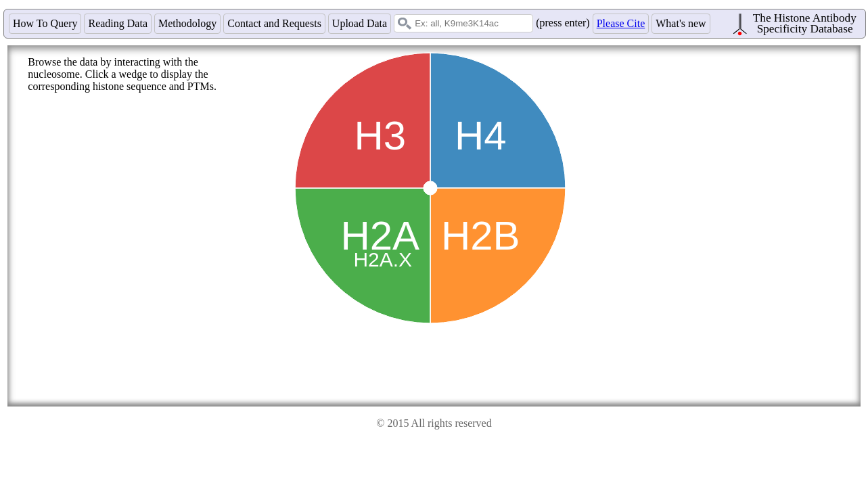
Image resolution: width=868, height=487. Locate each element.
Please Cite (621, 23)
